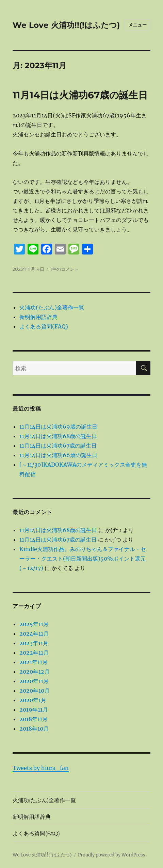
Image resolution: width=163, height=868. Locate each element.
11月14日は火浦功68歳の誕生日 (58, 436)
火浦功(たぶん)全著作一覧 (52, 307)
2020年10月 (35, 691)
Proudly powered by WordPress (112, 855)
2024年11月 (34, 634)
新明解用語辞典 (38, 317)
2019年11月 (34, 710)
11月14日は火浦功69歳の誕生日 (58, 427)
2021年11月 (34, 662)
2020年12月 (35, 672)
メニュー (137, 25)
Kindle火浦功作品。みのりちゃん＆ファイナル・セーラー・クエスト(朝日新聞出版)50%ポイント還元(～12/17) (83, 559)
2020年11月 (34, 681)
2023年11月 (34, 643)
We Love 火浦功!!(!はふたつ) (66, 25)
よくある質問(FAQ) (44, 326)
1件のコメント (64, 269)
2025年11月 (34, 624)
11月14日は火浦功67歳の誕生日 (80, 95)
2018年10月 (34, 729)
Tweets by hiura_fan (41, 768)
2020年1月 (33, 700)
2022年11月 (34, 653)
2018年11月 (34, 719)
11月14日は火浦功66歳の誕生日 (58, 455)
